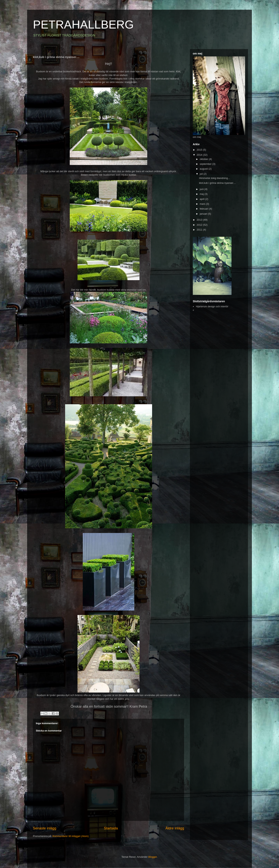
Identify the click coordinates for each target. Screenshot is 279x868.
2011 (200, 230)
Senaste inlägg (45, 828)
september (206, 164)
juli (202, 174)
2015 (200, 150)
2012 (200, 225)
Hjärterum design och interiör (212, 306)
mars (203, 204)
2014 (200, 155)
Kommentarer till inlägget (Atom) (71, 836)
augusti (204, 169)
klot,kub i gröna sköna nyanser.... (217, 183)
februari (204, 209)
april (202, 199)
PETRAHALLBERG (83, 25)
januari (204, 214)
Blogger (153, 857)
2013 (200, 220)
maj (202, 194)
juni (202, 189)
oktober (204, 159)
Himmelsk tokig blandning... (214, 178)
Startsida (111, 828)
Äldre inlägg (175, 828)
